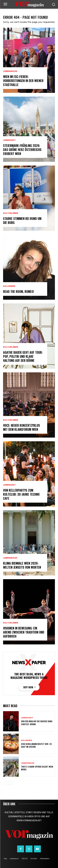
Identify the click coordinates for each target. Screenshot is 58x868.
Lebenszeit (9, 140)
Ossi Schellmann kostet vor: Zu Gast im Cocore (36, 745)
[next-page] (10, 783)
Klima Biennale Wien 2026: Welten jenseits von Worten (22, 565)
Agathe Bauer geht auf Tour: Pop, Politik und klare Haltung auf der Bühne (23, 356)
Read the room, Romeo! (19, 291)
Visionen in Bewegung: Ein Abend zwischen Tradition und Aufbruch (24, 632)
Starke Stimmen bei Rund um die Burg (22, 220)
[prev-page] (5, 783)
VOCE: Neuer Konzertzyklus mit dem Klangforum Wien (21, 427)
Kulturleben (11, 213)
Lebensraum (10, 71)
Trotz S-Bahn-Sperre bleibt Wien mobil (37, 768)
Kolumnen (9, 286)
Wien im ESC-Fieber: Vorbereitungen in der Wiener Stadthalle (23, 81)
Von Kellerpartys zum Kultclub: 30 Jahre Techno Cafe (21, 494)
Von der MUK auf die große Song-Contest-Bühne (37, 723)
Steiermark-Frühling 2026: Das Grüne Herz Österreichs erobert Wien (22, 150)
